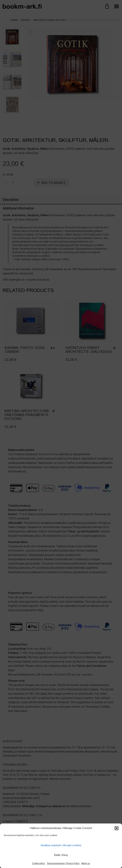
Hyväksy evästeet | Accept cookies (61, 845)
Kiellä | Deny (61, 855)
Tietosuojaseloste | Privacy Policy (63, 863)
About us (86, 863)
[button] (117, 828)
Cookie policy (38, 863)
